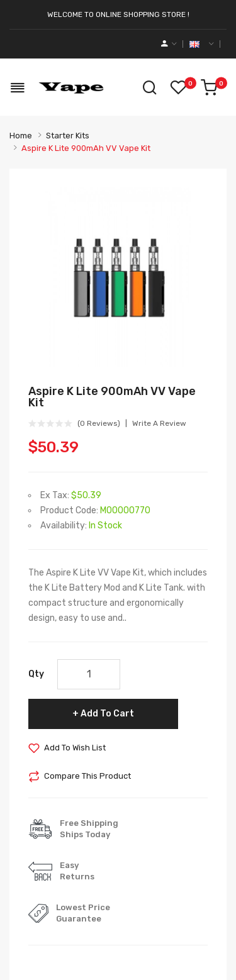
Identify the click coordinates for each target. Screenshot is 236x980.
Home (21, 136)
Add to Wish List (75, 748)
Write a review (159, 423)
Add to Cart (107, 714)
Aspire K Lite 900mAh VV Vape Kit (86, 148)
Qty (36, 674)
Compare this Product (87, 776)
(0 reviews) (99, 423)
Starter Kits (68, 136)
